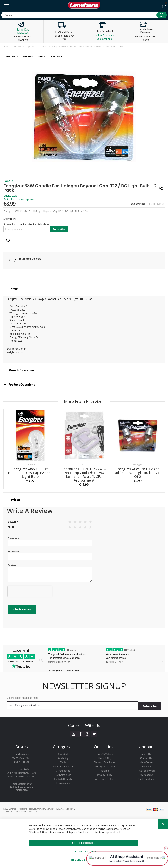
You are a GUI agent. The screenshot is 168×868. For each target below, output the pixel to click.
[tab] (84, 289)
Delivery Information (105, 755)
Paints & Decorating (63, 755)
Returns (105, 760)
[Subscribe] (150, 695)
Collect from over (22, 773)
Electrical (17, 47)
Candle (44, 47)
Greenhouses (63, 760)
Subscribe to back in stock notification (26, 224)
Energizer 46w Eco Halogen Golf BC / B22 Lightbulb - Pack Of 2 (138, 473)
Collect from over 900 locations (104, 37)
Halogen (30, 465)
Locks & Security (63, 768)
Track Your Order (146, 760)
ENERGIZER (10, 196)
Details (14, 289)
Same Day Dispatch (23, 31)
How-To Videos (105, 743)
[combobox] (84, 15)
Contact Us (146, 747)
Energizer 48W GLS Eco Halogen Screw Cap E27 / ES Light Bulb (30, 473)
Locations (146, 755)
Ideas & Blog (105, 747)
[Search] (162, 15)
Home (6, 47)
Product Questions (22, 385)
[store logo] (84, 5)
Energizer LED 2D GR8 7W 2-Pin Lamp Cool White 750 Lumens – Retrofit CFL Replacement (84, 475)
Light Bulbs (31, 47)
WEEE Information (105, 768)
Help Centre (146, 751)
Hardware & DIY (63, 764)
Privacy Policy (105, 764)
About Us (146, 743)
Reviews (15, 500)
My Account (146, 764)
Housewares (63, 772)
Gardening (63, 747)
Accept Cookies (84, 832)
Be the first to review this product (19, 199)
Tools (63, 751)
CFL (84, 465)
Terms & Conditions (105, 751)
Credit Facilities (146, 768)
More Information (21, 370)
